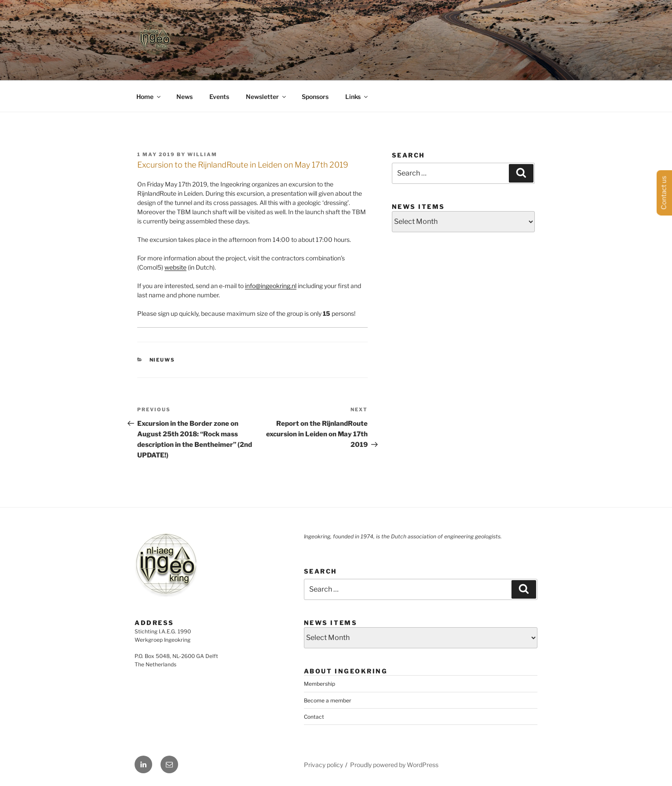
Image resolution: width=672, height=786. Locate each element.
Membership (320, 684)
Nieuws (163, 360)
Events (219, 97)
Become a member (328, 700)
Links (357, 97)
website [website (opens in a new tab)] (175, 267)
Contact (314, 717)
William (202, 154)
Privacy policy (323, 765)
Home (149, 97)
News (184, 97)
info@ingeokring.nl (271, 286)
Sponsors (315, 97)
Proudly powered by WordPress (394, 765)
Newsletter (267, 97)
